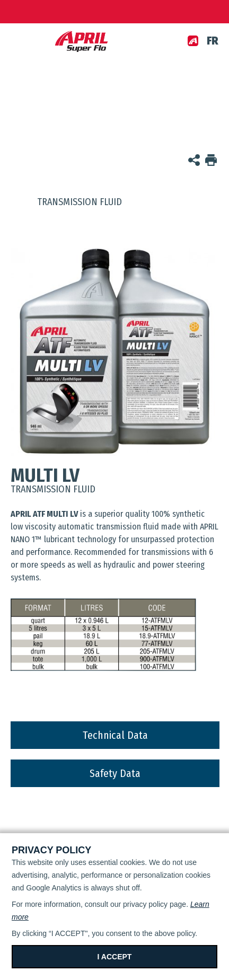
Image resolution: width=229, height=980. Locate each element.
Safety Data (115, 773)
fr (213, 41)
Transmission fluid (66, 202)
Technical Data (115, 735)
